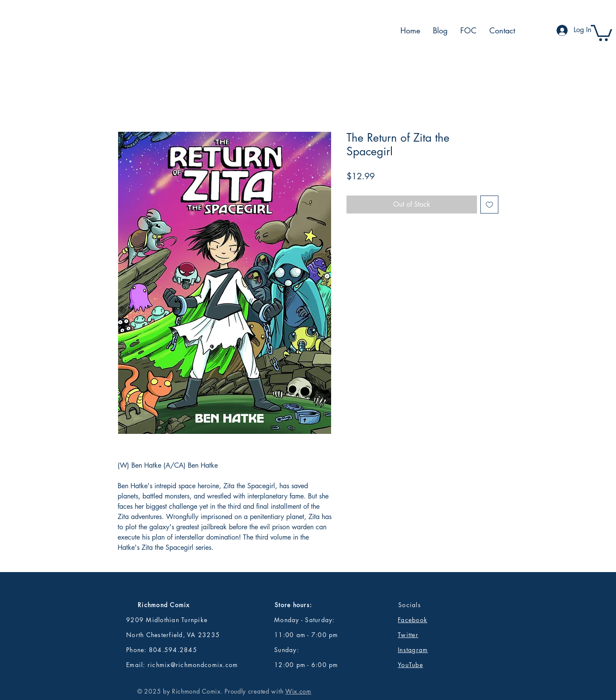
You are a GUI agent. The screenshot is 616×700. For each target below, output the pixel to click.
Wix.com (298, 691)
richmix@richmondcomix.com (193, 665)
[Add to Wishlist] (489, 205)
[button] (601, 32)
